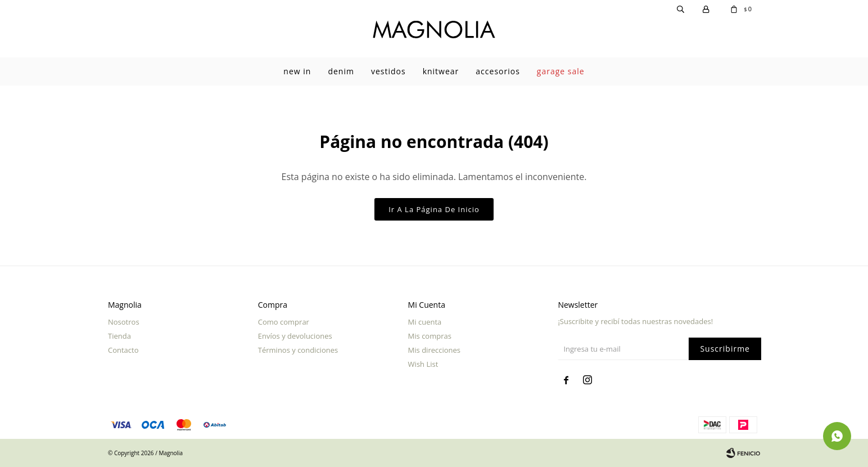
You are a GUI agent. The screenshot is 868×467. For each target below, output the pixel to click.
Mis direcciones (434, 350)
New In (297, 71)
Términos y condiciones (298, 350)
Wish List (423, 364)
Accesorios (498, 71)
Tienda (119, 336)
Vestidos (388, 71)
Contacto (123, 350)
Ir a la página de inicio (434, 209)
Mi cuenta (425, 322)
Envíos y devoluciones (295, 336)
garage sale (561, 71)
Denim (341, 71)
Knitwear (441, 71)
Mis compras (430, 336)
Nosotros (124, 322)
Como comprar (284, 322)
